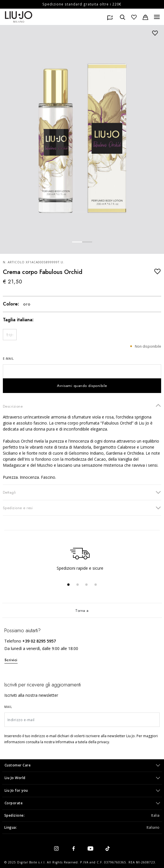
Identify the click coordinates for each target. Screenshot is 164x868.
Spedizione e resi (82, 508)
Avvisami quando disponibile (82, 386)
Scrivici (11, 660)
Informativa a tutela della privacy (82, 742)
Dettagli (82, 492)
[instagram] (56, 848)
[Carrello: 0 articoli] (145, 17)
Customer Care (18, 765)
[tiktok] (108, 848)
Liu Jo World (15, 778)
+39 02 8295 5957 (39, 641)
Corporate (14, 803)
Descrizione (82, 406)
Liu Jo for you (16, 790)
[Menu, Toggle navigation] (157, 17)
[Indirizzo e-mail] (82, 720)
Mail (8, 707)
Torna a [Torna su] (82, 611)
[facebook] (74, 848)
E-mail (8, 359)
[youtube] (90, 848)
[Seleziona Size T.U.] (10, 335)
